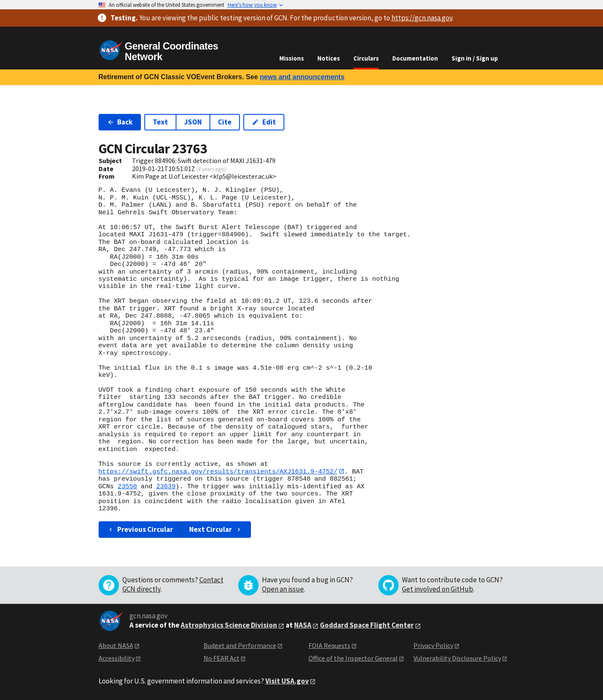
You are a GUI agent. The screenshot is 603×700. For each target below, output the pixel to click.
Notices (329, 58)
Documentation (415, 58)
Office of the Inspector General (353, 658)
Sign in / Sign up (475, 58)
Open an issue (283, 589)
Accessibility (117, 658)
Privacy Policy (433, 645)
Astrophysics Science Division (229, 625)
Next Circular (216, 529)
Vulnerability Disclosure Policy (457, 658)
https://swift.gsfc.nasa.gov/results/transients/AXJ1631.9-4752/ (218, 471)
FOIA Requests (329, 645)
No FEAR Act (222, 658)
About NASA (116, 645)
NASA (303, 625)
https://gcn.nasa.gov (422, 18)
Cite (225, 122)
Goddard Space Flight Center (367, 625)
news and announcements (302, 77)
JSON (193, 122)
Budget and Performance (240, 645)
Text (160, 122)
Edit (264, 122)
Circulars (366, 58)
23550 (127, 487)
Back (120, 122)
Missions (292, 58)
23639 (166, 487)
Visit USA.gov (287, 681)
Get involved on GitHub (438, 589)
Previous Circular (140, 529)
